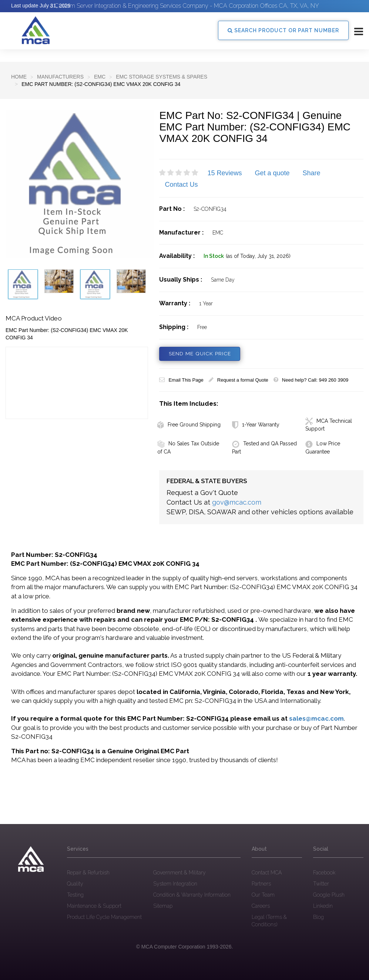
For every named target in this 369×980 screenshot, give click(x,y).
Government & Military (180, 873)
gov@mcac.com (237, 502)
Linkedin (323, 906)
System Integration (175, 884)
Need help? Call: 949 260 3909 (311, 380)
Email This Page (181, 380)
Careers (261, 906)
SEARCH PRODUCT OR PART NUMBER (283, 30)
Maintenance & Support (94, 906)
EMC (100, 77)
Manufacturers (60, 77)
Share (312, 173)
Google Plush (329, 895)
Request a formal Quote (239, 380)
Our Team (263, 895)
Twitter (321, 884)
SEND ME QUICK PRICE (200, 354)
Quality (75, 884)
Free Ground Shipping (189, 425)
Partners (261, 884)
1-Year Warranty (256, 425)
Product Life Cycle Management (104, 917)
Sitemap (163, 906)
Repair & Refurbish (88, 873)
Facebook (324, 873)
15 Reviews (224, 173)
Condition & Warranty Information (192, 895)
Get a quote (272, 173)
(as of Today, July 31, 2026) (258, 256)
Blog (318, 917)
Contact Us (181, 185)
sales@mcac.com (316, 718)
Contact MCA (267, 873)
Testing (75, 895)
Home (19, 77)
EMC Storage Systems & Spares (162, 77)
